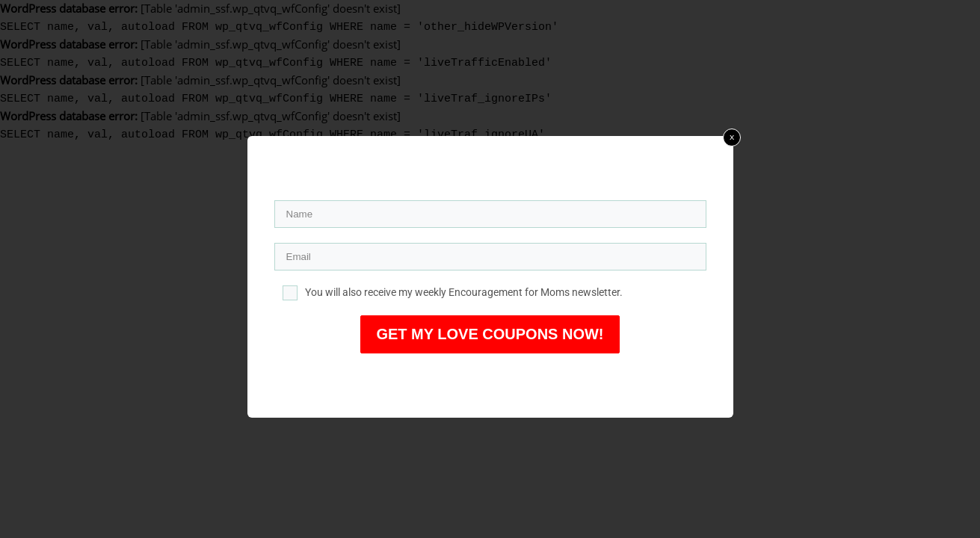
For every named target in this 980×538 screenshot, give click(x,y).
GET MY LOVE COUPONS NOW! (490, 334)
